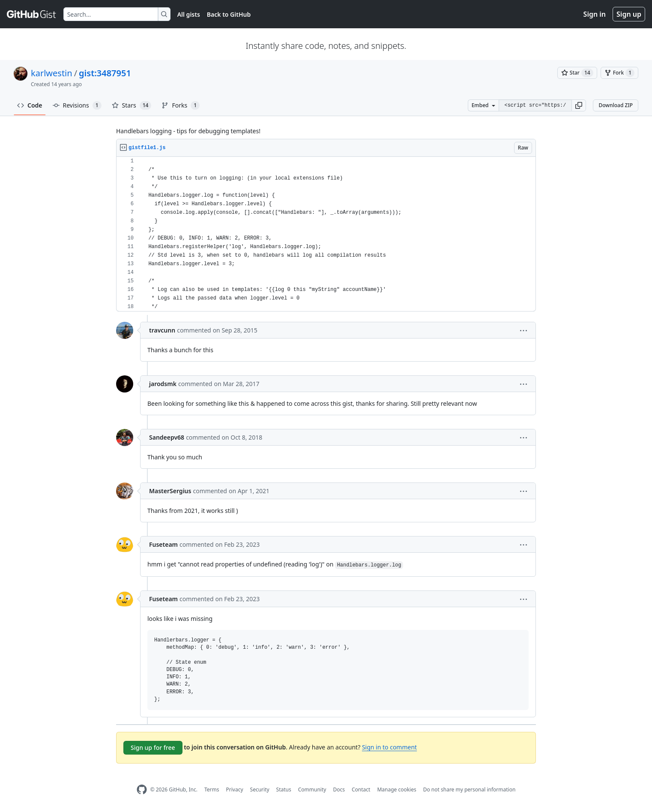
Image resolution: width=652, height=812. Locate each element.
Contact (361, 790)
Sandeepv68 (167, 437)
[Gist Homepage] (32, 14)
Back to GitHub (229, 14)
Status (284, 790)
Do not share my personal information (470, 790)
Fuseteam (163, 544)
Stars (132, 105)
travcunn (162, 330)
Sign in (595, 14)
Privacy (235, 790)
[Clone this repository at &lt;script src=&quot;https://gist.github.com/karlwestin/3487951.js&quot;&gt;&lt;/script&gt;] (535, 105)
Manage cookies (396, 790)
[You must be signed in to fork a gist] (619, 73)
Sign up (629, 14)
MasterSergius (170, 491)
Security (260, 790)
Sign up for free (153, 748)
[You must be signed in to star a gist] (577, 73)
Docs (339, 790)
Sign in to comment (389, 747)
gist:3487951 (105, 73)
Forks (181, 105)
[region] (326, 234)
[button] (579, 105)
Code (30, 105)
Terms (212, 790)
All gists (189, 14)
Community (312, 790)
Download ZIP (616, 105)
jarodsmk (163, 384)
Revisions (77, 105)
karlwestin (52, 73)
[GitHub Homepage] (142, 790)
